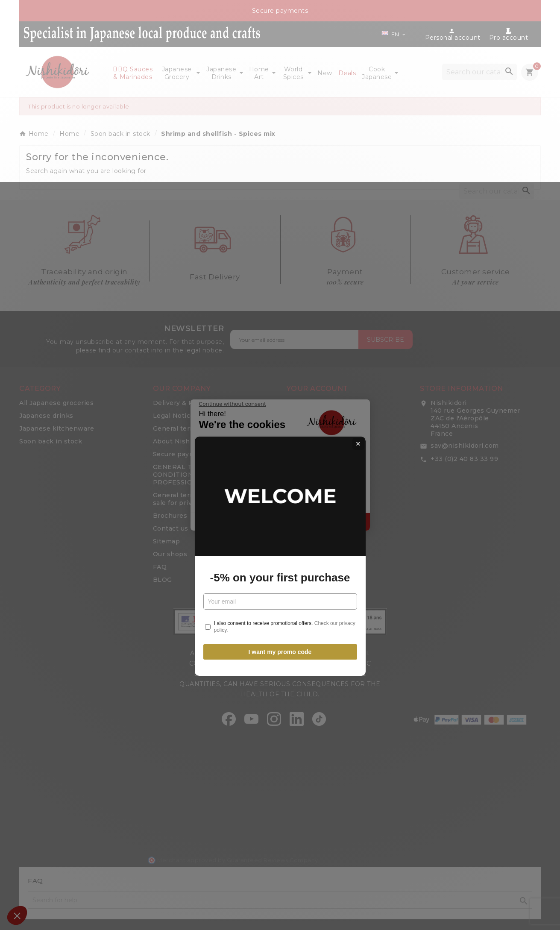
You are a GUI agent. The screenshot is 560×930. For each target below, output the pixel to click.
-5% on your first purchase (280, 487)
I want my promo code (280, 561)
